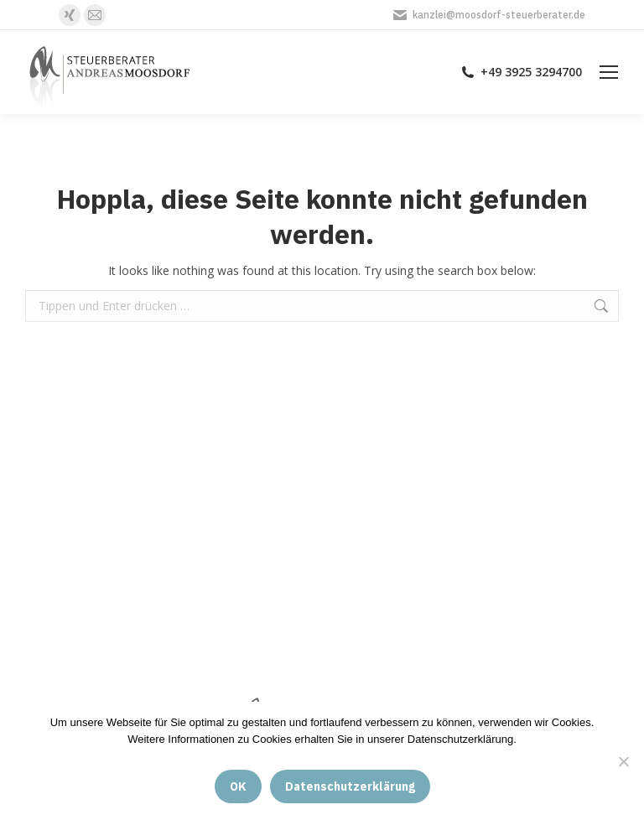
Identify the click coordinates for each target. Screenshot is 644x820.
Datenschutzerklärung (350, 786)
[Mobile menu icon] (609, 72)
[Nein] (623, 761)
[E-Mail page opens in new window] (95, 15)
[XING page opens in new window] (70, 15)
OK (238, 786)
